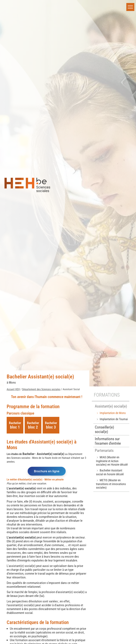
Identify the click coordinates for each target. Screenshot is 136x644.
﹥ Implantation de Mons (111, 413)
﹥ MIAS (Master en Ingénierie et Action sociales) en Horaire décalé (112, 461)
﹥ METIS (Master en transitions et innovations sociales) (111, 484)
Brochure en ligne (47, 471)
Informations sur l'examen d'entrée (108, 441)
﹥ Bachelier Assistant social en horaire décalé (110, 472)
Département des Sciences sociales (41, 389)
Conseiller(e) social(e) (104, 429)
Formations (107, 395)
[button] (130, 7)
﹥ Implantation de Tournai (112, 419)
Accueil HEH (13, 389)
